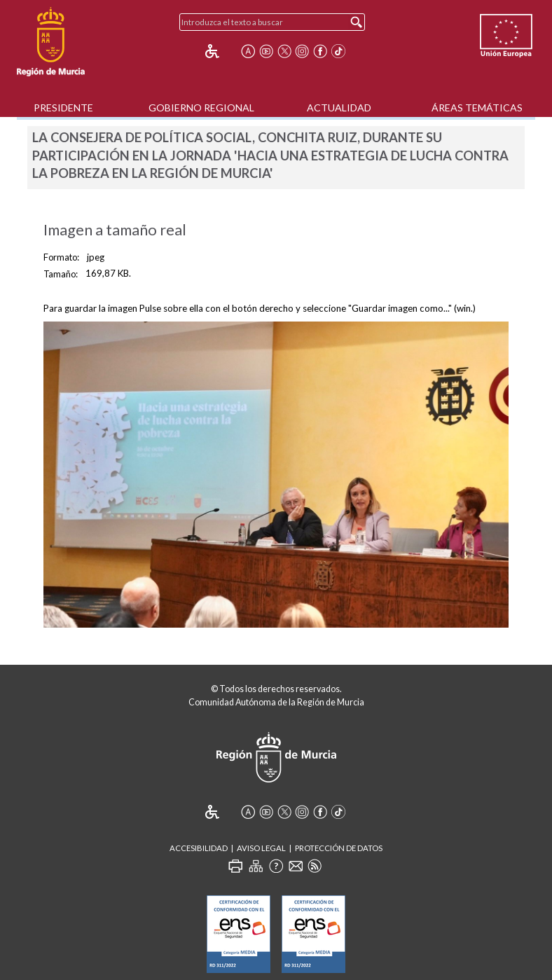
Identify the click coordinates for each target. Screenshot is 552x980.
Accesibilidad (199, 848)
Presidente (63, 108)
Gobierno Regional (201, 108)
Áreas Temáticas (477, 108)
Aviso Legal (261, 848)
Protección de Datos (339, 848)
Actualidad (339, 108)
